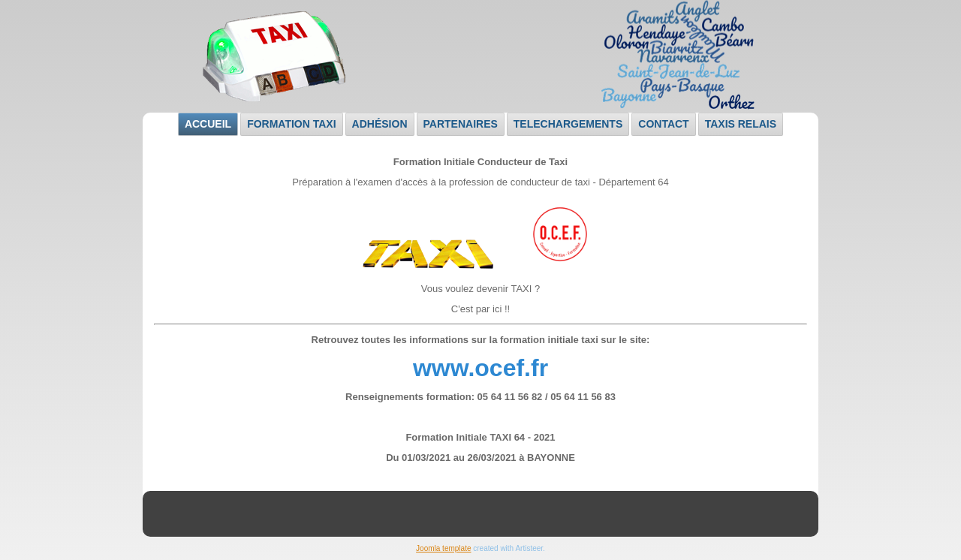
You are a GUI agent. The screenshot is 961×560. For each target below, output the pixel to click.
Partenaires (461, 124)
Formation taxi (291, 124)
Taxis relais (741, 124)
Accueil (208, 124)
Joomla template (443, 548)
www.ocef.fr (480, 368)
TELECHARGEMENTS (568, 124)
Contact (663, 124)
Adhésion (380, 124)
